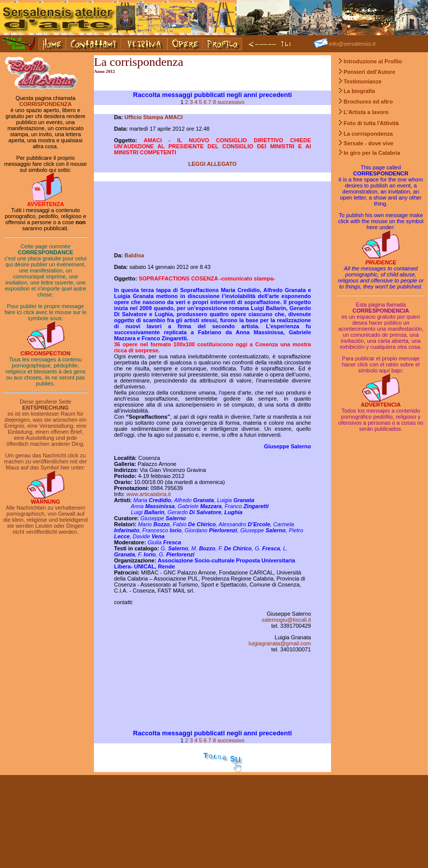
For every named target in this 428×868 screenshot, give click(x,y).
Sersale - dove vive (368, 143)
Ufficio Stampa (145, 117)
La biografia (359, 91)
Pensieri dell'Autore (369, 72)
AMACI (173, 117)
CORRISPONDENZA (45, 104)
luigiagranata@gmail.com (280, 643)
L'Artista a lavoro (366, 112)
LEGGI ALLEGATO (212, 164)
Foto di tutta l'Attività (371, 123)
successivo (231, 102)
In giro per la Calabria (371, 153)
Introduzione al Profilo (373, 61)
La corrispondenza (368, 134)
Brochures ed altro (368, 102)
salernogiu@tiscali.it (286, 620)
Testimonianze (363, 81)
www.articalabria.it (148, 494)
